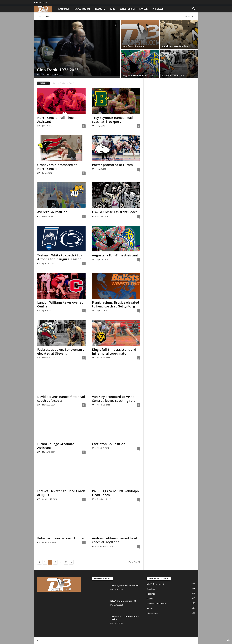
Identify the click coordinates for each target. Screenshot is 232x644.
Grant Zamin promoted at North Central (57, 167)
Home (55, 83)
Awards (150, 608)
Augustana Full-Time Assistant (138, 75)
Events (150, 599)
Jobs (113, 9)
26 (66, 562)
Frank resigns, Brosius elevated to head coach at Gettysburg (116, 304)
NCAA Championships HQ (123, 601)
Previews (158, 9)
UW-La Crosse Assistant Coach (115, 212)
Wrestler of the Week (134, 9)
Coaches (63, 83)
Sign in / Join (40, 2)
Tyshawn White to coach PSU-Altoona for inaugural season (60, 257)
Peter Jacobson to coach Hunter (61, 538)
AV (38, 74)
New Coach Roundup (133, 46)
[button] (193, 9)
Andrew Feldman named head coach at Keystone (115, 540)
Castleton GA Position (109, 444)
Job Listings (44, 16)
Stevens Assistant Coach (174, 75)
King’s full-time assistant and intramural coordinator (114, 352)
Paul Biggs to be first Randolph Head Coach (115, 493)
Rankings (64, 9)
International (152, 613)
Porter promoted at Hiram (112, 165)
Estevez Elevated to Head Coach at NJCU (61, 493)
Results (100, 9)
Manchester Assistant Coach (176, 46)
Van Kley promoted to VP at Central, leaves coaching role (114, 399)
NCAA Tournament (155, 584)
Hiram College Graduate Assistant (56, 446)
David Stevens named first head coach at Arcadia (61, 399)
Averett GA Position (52, 212)
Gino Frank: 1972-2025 (58, 70)
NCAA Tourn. (82, 9)
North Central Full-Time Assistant (55, 120)
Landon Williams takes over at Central (60, 304)
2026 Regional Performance (124, 585)
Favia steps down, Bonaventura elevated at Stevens (61, 352)
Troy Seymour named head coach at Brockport (112, 120)
